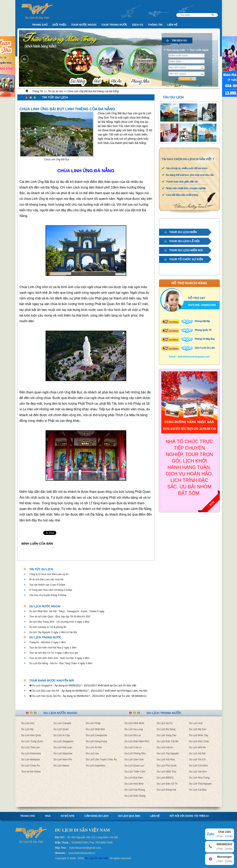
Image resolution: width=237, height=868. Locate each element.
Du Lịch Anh (28, 723)
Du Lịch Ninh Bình (134, 723)
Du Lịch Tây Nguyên (168, 753)
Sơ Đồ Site (68, 816)
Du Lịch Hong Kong (96, 741)
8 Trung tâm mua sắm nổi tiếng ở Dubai (51, 590)
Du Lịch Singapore (64, 741)
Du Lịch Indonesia (31, 753)
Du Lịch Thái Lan (31, 747)
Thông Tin (155, 25)
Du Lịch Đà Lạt (133, 735)
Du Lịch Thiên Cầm (135, 772)
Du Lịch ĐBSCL (165, 778)
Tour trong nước (114, 25)
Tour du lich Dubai (31, 772)
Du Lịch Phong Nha (135, 753)
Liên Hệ (172, 25)
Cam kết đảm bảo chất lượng (182, 195)
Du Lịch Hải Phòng (135, 790)
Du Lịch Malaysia (31, 760)
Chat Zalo (224, 834)
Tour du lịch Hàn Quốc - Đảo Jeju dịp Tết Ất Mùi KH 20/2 (60, 617)
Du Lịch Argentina (96, 766)
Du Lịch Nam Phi (63, 760)
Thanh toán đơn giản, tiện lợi (182, 182)
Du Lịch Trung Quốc (32, 741)
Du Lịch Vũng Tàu (167, 735)
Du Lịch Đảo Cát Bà (168, 741)
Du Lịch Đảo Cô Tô (167, 784)
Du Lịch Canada (62, 723)
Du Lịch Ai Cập (62, 735)
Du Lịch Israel (61, 729)
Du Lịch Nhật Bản (96, 729)
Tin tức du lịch (55, 91)
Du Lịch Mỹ (27, 729)
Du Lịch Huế (196, 723)
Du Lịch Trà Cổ (197, 760)
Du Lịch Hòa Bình (134, 784)
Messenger (224, 859)
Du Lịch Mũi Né (197, 747)
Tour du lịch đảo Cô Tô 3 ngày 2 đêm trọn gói (54, 653)
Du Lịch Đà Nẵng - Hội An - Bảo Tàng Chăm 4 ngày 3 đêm (61, 663)
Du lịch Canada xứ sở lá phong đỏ (48, 627)
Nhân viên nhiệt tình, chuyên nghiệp (186, 188)
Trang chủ (28, 816)
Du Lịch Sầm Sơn (134, 760)
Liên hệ (155, 816)
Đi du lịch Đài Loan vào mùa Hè (46, 579)
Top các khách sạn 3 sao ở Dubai (47, 585)
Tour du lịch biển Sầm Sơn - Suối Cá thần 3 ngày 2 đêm (60, 658)
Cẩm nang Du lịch (96, 816)
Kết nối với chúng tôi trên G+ (189, 816)
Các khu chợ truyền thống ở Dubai (48, 595)
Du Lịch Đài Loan (63, 747)
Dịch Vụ (138, 25)
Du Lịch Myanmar (63, 753)
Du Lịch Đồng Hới (167, 790)
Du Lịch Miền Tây (199, 735)
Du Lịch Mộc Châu (199, 741)
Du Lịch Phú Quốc (167, 766)
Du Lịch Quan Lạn (134, 766)
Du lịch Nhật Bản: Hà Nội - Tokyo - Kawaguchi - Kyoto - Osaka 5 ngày (67, 611)
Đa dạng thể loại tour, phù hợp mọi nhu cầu (190, 175)
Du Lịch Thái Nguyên (200, 784)
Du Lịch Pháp (93, 723)
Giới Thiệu (59, 25)
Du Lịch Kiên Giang (135, 796)
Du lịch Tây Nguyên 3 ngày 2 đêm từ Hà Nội (53, 632)
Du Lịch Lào (92, 753)
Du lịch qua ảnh (129, 816)
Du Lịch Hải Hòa (166, 760)
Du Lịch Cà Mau (198, 790)
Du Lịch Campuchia (97, 735)
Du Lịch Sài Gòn (198, 772)
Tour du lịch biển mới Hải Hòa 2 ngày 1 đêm (53, 648)
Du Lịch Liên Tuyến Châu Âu (101, 760)
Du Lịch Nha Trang (199, 778)
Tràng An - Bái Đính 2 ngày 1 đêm (48, 642)
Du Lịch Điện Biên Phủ (137, 741)
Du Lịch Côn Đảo (198, 766)
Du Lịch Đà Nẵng (166, 729)
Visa (48, 816)
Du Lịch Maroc (62, 766)
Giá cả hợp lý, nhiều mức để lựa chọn (187, 168)
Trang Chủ (40, 25)
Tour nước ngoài (84, 25)
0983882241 (224, 847)
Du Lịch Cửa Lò (133, 747)
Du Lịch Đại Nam (134, 778)
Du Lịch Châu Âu (31, 766)
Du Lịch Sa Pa (165, 723)
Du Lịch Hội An (165, 747)
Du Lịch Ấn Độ (94, 747)
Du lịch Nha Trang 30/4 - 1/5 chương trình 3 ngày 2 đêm (60, 622)
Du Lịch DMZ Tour (167, 772)
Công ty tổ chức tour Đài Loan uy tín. (49, 574)
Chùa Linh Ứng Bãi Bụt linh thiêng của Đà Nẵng (93, 91)
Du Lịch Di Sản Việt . (97, 858)
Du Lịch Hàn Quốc (31, 735)
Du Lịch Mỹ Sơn (198, 729)
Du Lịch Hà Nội (197, 753)
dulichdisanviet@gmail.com (194, 357)
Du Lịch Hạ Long (134, 729)
